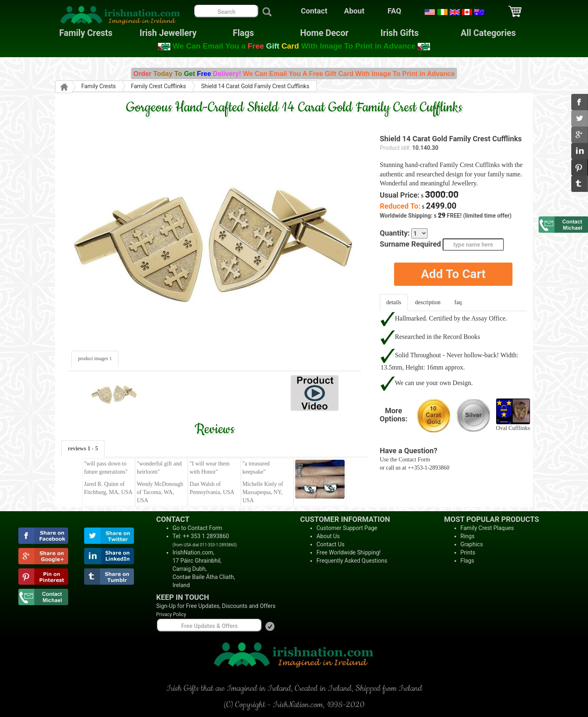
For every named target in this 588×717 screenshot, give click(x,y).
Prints (468, 552)
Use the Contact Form (405, 460)
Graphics (472, 544)
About (354, 11)
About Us (328, 536)
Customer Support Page (347, 528)
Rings (468, 536)
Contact (314, 11)
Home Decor (324, 33)
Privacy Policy (171, 615)
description (428, 302)
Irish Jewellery (168, 33)
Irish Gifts (400, 33)
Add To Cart (453, 274)
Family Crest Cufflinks (159, 86)
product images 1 (95, 358)
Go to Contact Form (198, 528)
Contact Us (331, 544)
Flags (237, 33)
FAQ (394, 11)
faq (458, 302)
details (394, 302)
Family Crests (86, 33)
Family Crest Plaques (487, 528)
